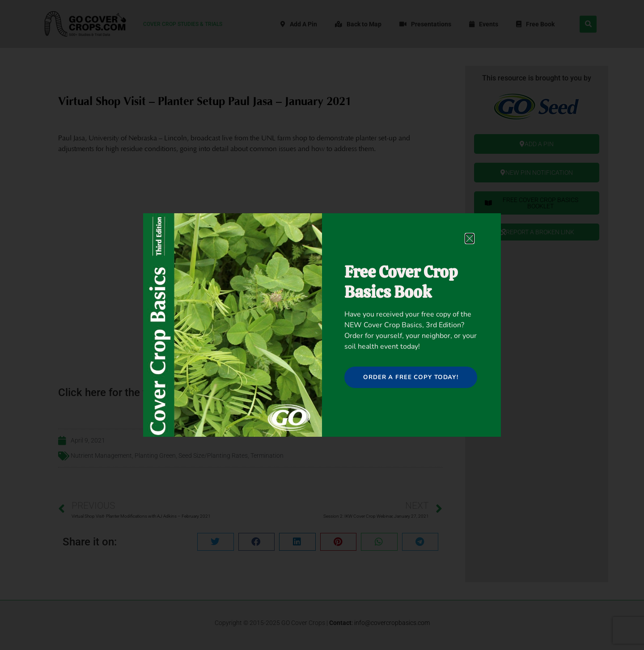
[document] (322, 325)
